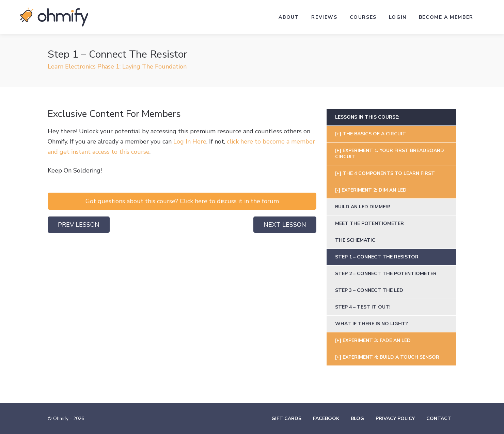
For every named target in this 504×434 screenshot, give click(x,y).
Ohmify (54, 17)
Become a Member (446, 17)
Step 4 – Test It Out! (363, 307)
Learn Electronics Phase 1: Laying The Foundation (117, 66)
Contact (439, 418)
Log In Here (190, 141)
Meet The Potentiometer (369, 223)
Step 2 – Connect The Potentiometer (386, 274)
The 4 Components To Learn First (389, 173)
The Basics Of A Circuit (374, 134)
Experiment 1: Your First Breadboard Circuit (390, 154)
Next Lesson (285, 225)
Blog (357, 418)
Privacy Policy (395, 418)
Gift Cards (286, 418)
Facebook (326, 418)
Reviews (324, 17)
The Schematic (355, 240)
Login (398, 17)
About (289, 17)
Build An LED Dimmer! (363, 207)
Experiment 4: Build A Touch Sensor (391, 357)
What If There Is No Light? (372, 324)
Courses (363, 17)
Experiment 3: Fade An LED (377, 340)
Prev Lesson (79, 225)
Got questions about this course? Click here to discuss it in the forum (182, 201)
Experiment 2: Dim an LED (374, 190)
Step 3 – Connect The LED (369, 290)
